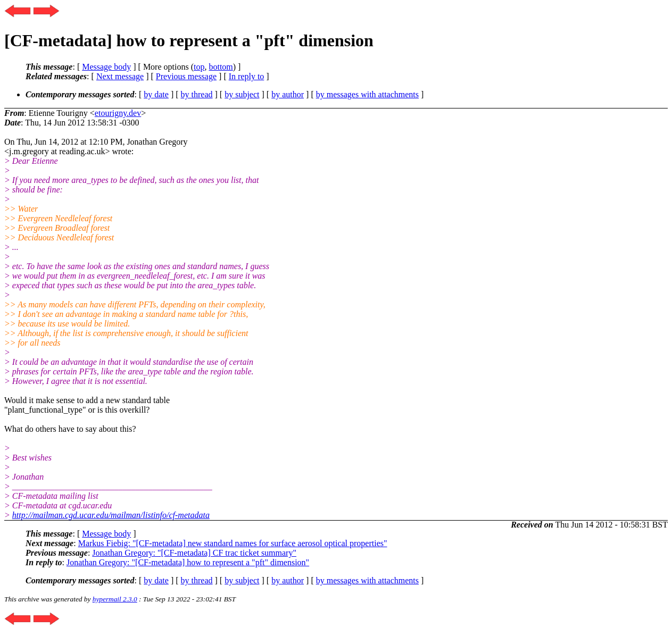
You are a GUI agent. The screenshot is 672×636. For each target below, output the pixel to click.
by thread (197, 94)
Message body (106, 67)
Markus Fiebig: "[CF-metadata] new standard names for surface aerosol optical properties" (233, 543)
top (199, 67)
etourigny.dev (118, 113)
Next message (120, 76)
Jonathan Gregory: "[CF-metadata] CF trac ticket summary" (194, 553)
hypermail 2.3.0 (115, 599)
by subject (242, 94)
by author (288, 94)
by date (156, 94)
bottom (221, 67)
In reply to (247, 76)
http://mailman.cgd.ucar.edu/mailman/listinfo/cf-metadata (111, 515)
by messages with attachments (367, 94)
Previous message (186, 76)
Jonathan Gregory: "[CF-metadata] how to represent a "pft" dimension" (188, 562)
